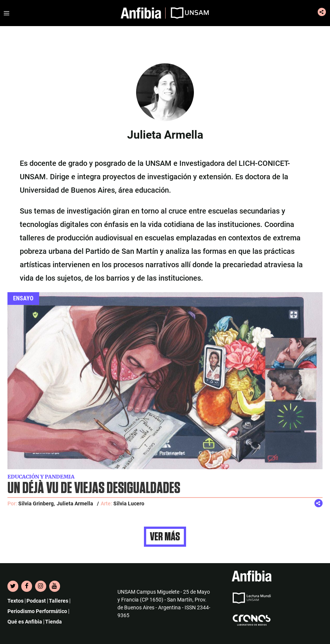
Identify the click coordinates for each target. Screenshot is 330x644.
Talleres (59, 601)
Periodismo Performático (37, 611)
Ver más (165, 537)
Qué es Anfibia (25, 622)
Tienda (54, 622)
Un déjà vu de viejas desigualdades (94, 488)
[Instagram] (40, 586)
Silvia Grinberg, (37, 503)
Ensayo (23, 298)
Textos (15, 601)
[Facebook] (27, 586)
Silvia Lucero (129, 503)
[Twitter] (13, 586)
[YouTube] (55, 586)
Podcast (36, 601)
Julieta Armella (75, 503)
